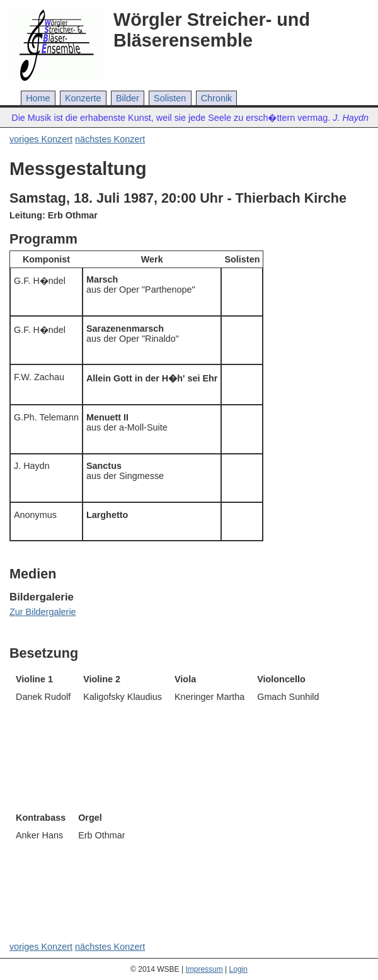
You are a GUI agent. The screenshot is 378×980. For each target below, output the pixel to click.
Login (238, 969)
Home (38, 98)
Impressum (204, 969)
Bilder (128, 98)
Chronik (217, 98)
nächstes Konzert (110, 139)
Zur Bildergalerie (43, 612)
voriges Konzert (41, 139)
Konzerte (83, 98)
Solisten (170, 98)
